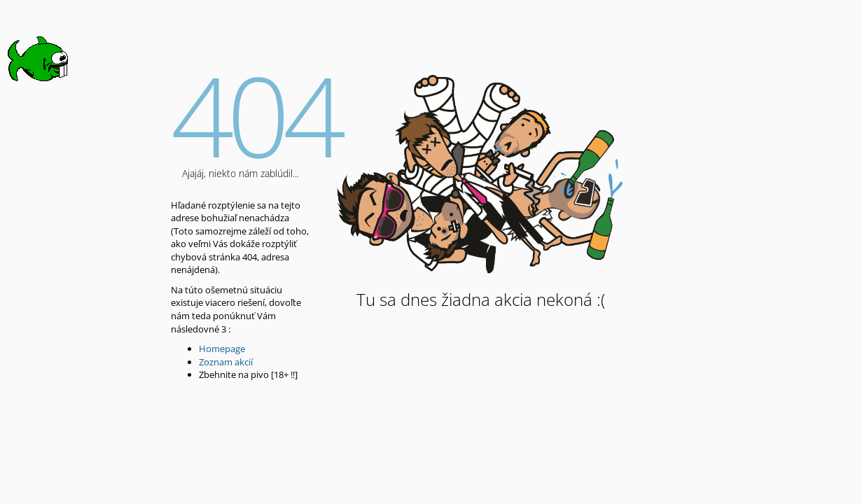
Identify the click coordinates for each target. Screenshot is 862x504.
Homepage (222, 349)
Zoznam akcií (226, 362)
